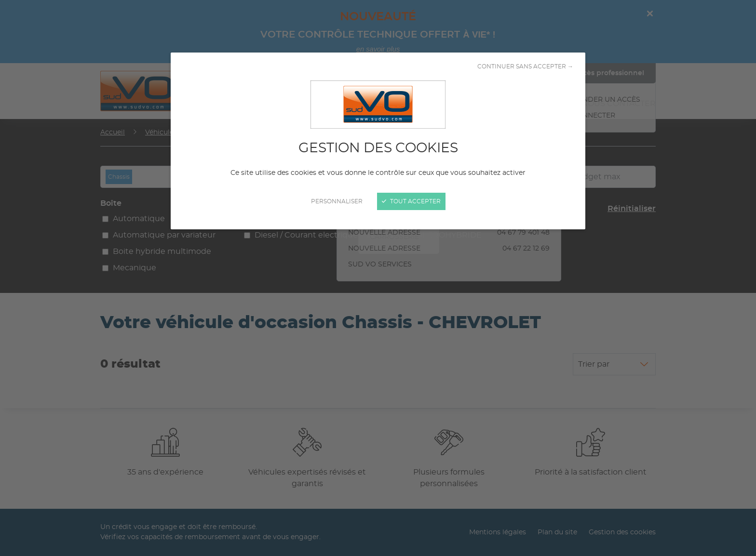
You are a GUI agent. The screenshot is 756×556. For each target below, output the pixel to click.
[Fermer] (378, 278)
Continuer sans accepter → (525, 66)
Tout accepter (411, 201)
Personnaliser (337, 201)
